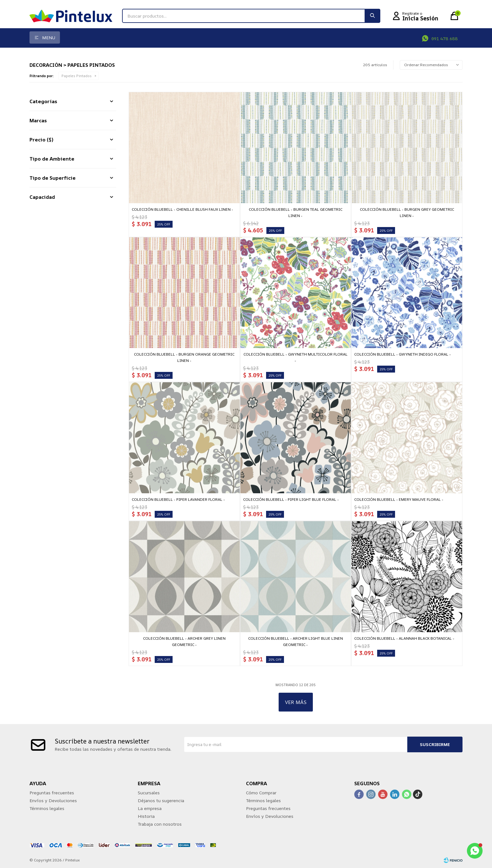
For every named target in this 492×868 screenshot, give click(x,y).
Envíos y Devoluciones (53, 800)
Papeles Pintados (77, 76)
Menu (49, 37)
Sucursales (149, 793)
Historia (146, 816)
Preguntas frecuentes (52, 793)
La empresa (150, 808)
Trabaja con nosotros (160, 824)
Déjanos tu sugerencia (161, 800)
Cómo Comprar (261, 793)
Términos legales (47, 808)
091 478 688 (445, 38)
